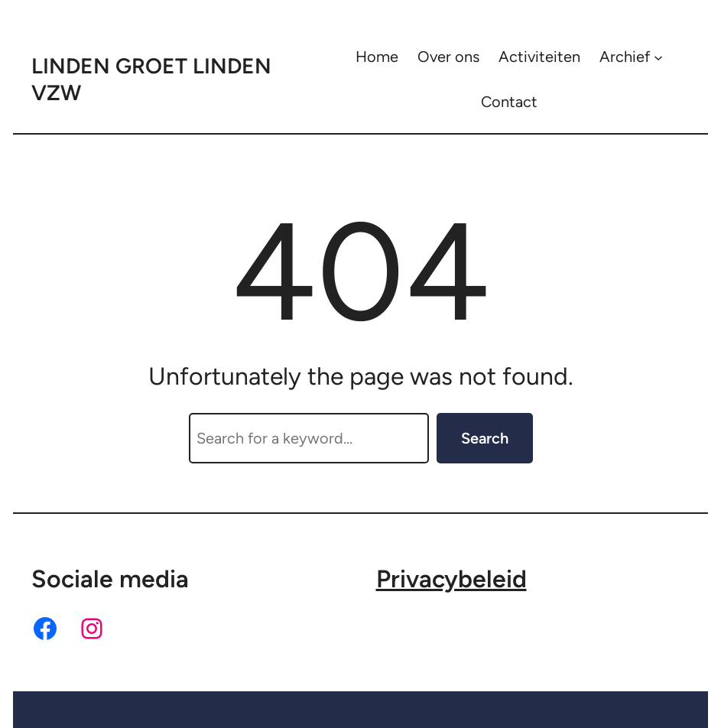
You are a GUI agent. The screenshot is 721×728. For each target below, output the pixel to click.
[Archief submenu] (658, 57)
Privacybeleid (451, 579)
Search (485, 438)
